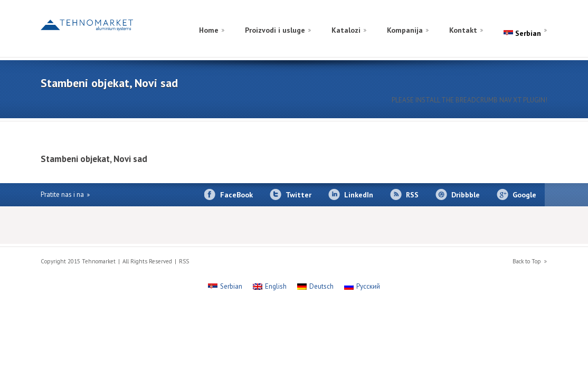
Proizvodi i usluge (275, 30)
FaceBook (236, 195)
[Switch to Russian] (517, 18)
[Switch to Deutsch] (315, 286)
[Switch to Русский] (362, 286)
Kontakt (463, 30)
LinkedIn (359, 195)
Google (524, 195)
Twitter (298, 195)
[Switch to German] (527, 18)
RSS (412, 195)
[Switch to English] (538, 18)
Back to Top (527, 261)
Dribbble (466, 195)
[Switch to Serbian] (225, 286)
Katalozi (346, 30)
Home (209, 30)
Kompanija (405, 30)
